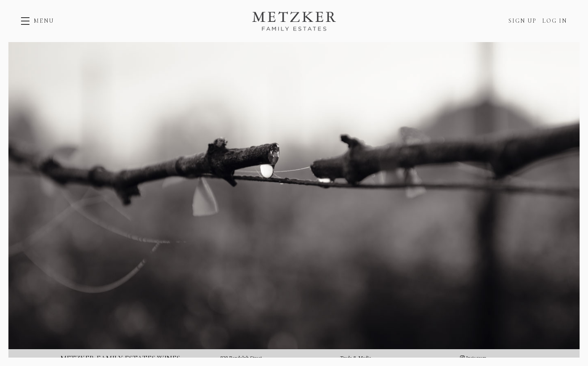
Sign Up (523, 21)
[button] (37, 21)
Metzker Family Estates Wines (294, 21)
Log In (555, 21)
